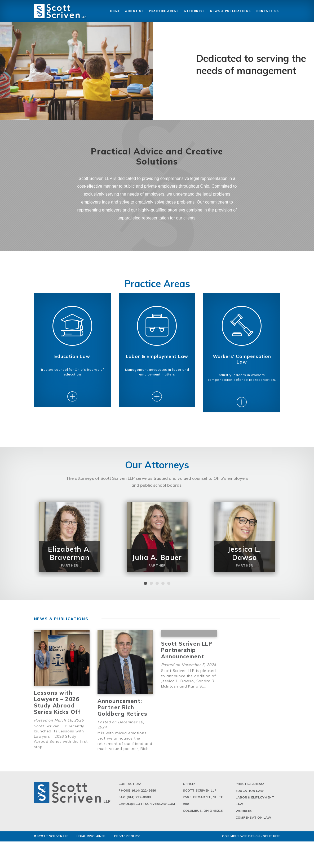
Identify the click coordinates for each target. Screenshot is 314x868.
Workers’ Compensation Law (253, 821)
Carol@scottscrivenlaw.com (147, 810)
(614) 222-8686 (144, 797)
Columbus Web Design (241, 843)
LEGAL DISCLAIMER (91, 843)
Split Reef (271, 843)
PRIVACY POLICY (127, 843)
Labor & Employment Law (255, 807)
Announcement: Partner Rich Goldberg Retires (123, 714)
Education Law (250, 797)
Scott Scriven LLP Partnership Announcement (187, 656)
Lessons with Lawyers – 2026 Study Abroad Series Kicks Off (57, 709)
